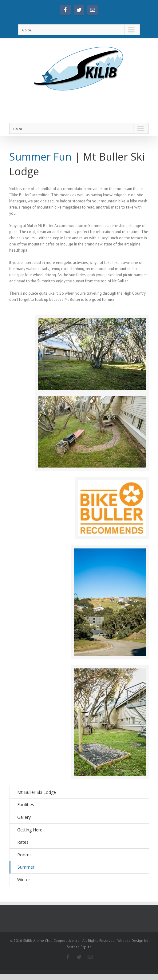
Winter (24, 880)
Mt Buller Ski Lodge (37, 792)
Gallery (24, 817)
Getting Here (30, 830)
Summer (26, 867)
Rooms (24, 855)
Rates (23, 842)
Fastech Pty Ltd (79, 947)
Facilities (26, 805)
